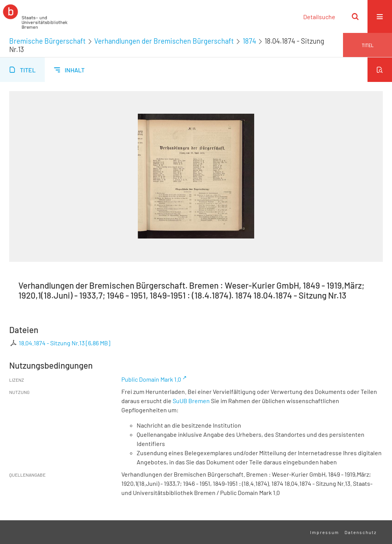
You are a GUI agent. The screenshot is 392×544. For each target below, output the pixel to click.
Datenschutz (361, 532)
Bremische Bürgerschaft (47, 41)
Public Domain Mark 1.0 (151, 379)
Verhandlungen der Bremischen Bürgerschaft (164, 41)
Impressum (325, 532)
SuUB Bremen (191, 401)
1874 (249, 41)
